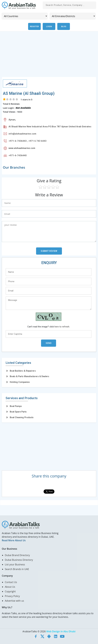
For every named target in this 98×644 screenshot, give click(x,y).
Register (34, 26)
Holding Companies (20, 382)
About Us (10, 587)
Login (49, 26)
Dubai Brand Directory (17, 555)
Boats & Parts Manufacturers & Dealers (29, 376)
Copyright (10, 591)
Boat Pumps (16, 406)
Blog (64, 26)
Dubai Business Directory (19, 560)
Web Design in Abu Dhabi (61, 631)
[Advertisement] (49, 56)
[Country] (25, 16)
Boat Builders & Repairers (23, 371)
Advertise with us (14, 601)
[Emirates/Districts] (73, 16)
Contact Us (11, 582)
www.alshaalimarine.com (22, 148)
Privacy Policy (12, 596)
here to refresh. (62, 327)
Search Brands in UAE (17, 569)
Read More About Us (14, 540)
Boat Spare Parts (18, 412)
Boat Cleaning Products (22, 417)
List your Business (15, 564)
